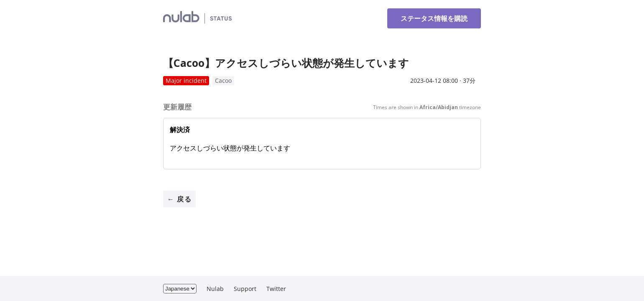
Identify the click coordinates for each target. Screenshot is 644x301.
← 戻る (179, 199)
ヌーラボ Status (231, 18)
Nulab (215, 289)
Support (245, 289)
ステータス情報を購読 (434, 18)
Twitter (276, 289)
